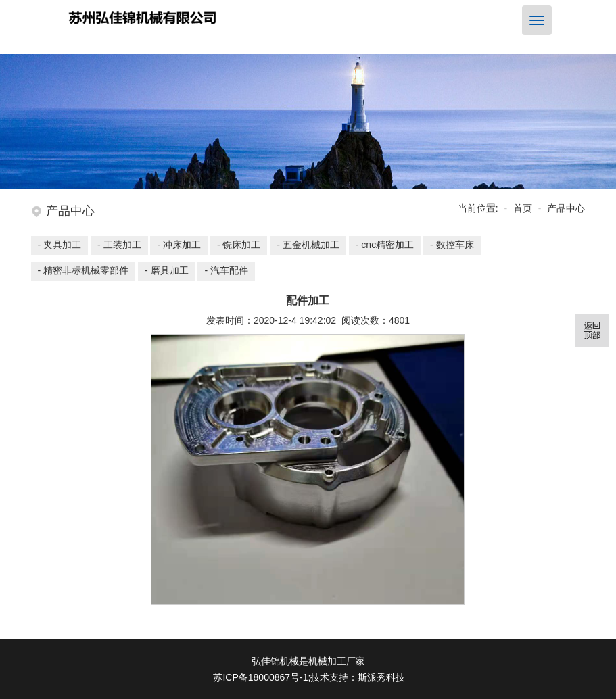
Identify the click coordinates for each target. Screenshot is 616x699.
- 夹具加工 (60, 245)
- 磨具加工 (167, 270)
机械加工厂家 (337, 661)
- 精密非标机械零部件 (84, 270)
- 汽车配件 (226, 270)
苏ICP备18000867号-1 (260, 677)
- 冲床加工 (179, 245)
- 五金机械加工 (308, 245)
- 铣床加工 (239, 245)
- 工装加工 (119, 245)
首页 (523, 208)
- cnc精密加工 (385, 245)
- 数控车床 (452, 245)
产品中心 (566, 208)
